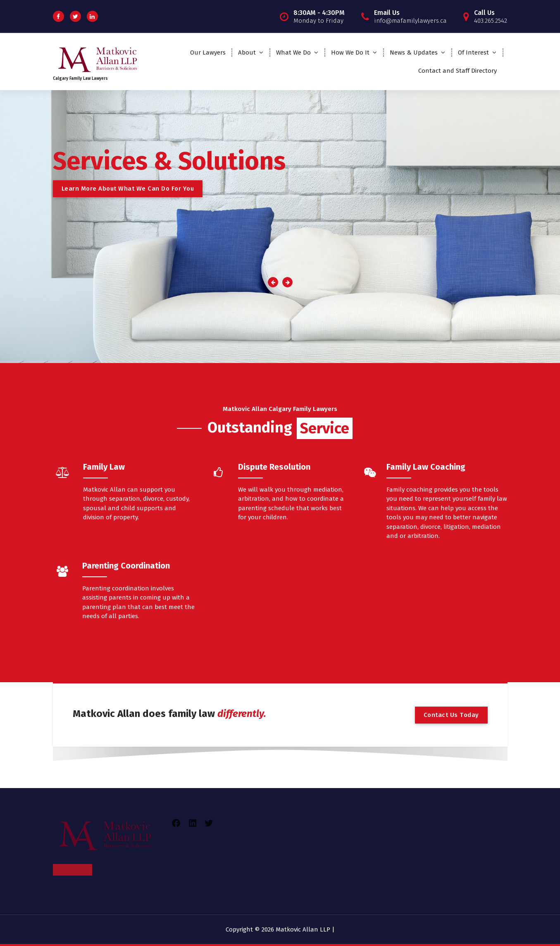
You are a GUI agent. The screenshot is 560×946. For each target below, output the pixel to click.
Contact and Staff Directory (458, 71)
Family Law (104, 467)
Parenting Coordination (126, 566)
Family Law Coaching (426, 467)
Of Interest (473, 53)
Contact (73, 843)
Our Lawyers (208, 53)
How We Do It (350, 53)
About (247, 53)
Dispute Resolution (274, 467)
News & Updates (414, 53)
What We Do (293, 53)
